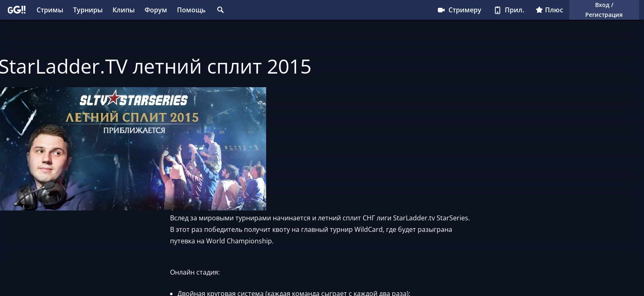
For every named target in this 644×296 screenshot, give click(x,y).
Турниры (88, 10)
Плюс (549, 10)
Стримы (50, 10)
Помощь (191, 10)
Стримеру (459, 10)
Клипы (124, 10)
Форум (156, 10)
